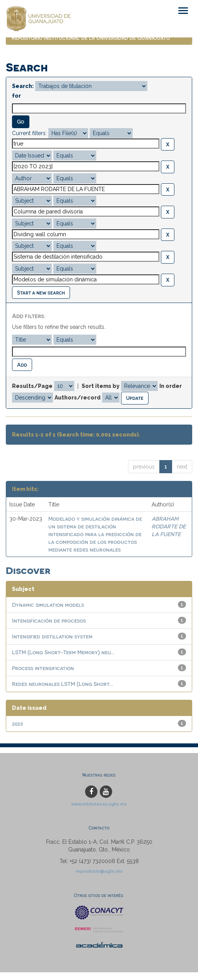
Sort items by (101, 386)
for (16, 96)
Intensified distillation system (52, 636)
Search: (23, 86)
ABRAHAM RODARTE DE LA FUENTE (169, 526)
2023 (17, 724)
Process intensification (43, 668)
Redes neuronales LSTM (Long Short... (62, 684)
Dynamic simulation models (48, 605)
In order (171, 386)
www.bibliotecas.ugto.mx (99, 804)
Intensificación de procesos (49, 620)
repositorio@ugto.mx (99, 871)
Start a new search (41, 292)
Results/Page (32, 386)
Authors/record (78, 398)
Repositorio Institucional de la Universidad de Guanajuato (91, 38)
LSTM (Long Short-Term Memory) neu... (63, 652)
